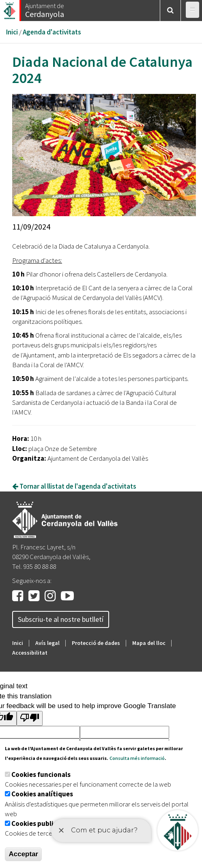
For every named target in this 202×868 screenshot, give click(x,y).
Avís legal (47, 643)
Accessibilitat (30, 653)
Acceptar (23, 854)
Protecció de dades (96, 643)
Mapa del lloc (149, 643)
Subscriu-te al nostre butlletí (61, 619)
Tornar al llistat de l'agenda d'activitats (74, 486)
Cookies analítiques (42, 794)
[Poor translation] (30, 718)
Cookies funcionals (41, 774)
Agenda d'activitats (52, 32)
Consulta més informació (137, 758)
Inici (12, 32)
